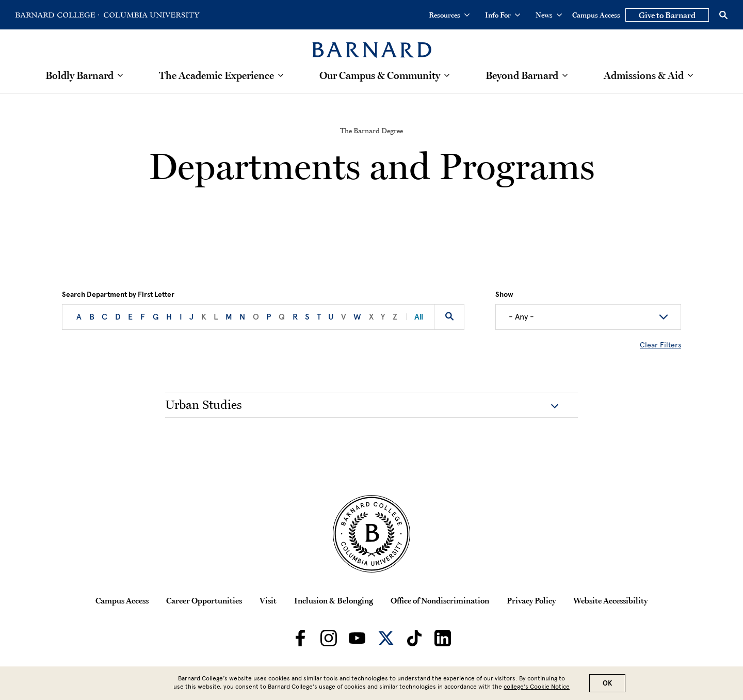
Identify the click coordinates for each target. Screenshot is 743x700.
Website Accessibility (610, 600)
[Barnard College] (372, 44)
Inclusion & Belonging (334, 600)
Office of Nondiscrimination (440, 600)
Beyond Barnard (522, 75)
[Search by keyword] (449, 317)
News (549, 15)
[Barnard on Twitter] (386, 638)
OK (607, 683)
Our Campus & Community (380, 75)
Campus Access (596, 15)
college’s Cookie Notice (537, 687)
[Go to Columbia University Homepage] (151, 15)
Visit (268, 600)
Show (504, 295)
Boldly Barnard (79, 75)
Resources (449, 15)
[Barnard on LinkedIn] (443, 638)
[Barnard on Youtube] (357, 638)
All (414, 317)
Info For (503, 15)
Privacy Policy (531, 600)
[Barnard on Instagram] (329, 638)
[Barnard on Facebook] (300, 638)
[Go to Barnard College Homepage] (57, 15)
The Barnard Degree (372, 131)
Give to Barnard (667, 15)
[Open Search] (723, 15)
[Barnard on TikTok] (414, 638)
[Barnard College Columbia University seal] (372, 534)
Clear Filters (660, 345)
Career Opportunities (204, 600)
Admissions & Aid (644, 75)
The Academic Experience (216, 75)
